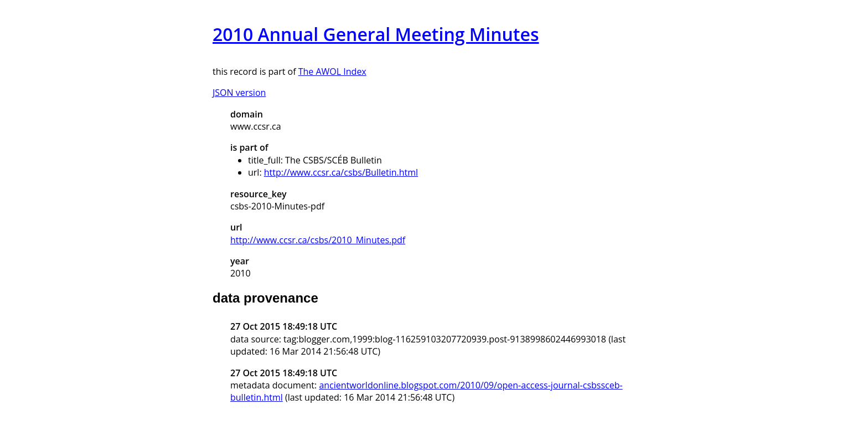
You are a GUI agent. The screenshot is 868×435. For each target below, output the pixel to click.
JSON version (239, 93)
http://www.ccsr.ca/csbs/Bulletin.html (341, 172)
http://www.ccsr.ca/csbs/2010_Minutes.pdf (318, 240)
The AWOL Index (332, 71)
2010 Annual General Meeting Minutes (376, 34)
